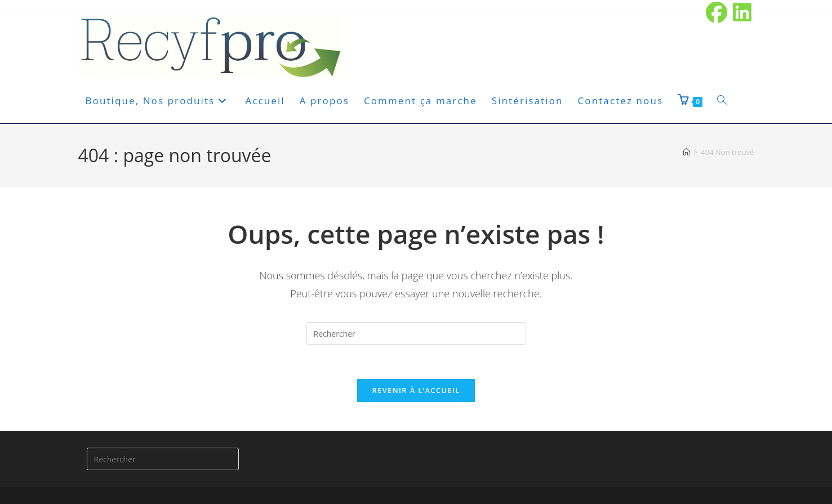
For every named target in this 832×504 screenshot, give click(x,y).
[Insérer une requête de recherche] (416, 333)
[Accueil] (686, 152)
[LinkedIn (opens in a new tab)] (741, 12)
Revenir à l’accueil (416, 390)
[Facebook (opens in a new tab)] (717, 12)
